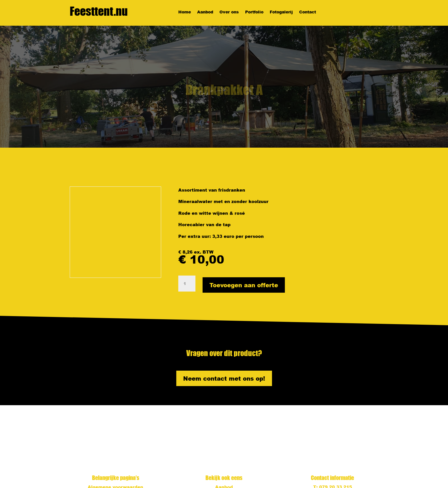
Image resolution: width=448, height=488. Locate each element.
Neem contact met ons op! (224, 378)
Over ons (229, 12)
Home (185, 12)
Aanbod (205, 12)
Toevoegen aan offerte (244, 285)
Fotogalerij (281, 12)
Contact (308, 12)
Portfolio (254, 12)
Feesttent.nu (99, 11)
